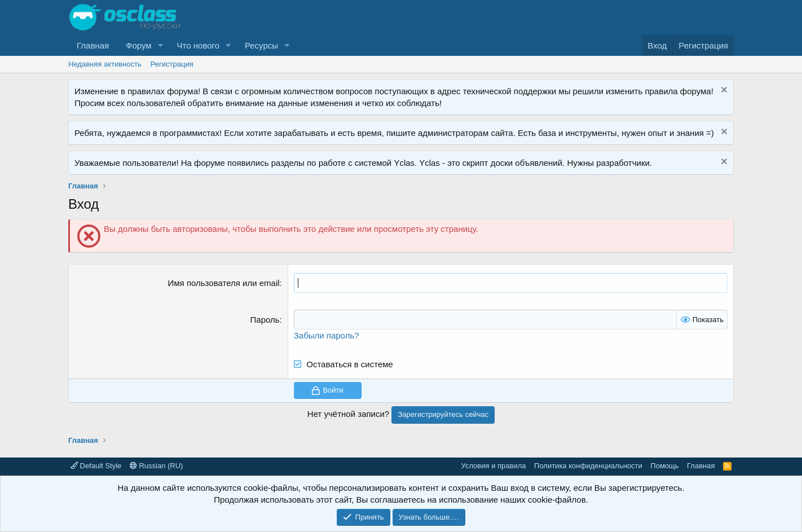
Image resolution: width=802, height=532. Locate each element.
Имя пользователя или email (224, 283)
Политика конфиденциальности (588, 466)
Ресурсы (261, 45)
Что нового (198, 45)
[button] (161, 45)
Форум (139, 45)
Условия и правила (494, 466)
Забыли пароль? (327, 335)
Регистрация (172, 64)
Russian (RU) (157, 466)
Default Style (96, 466)
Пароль (265, 320)
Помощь (664, 466)
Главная (93, 45)
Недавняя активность (105, 64)
